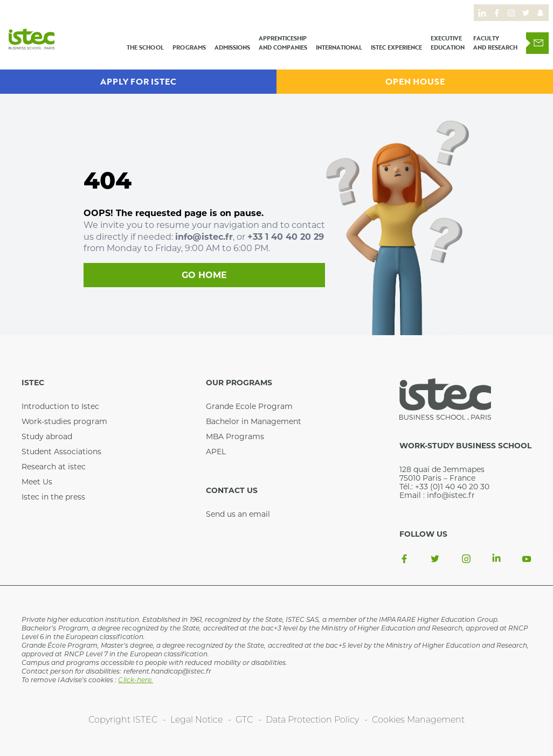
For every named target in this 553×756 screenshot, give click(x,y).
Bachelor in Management (254, 421)
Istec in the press (53, 497)
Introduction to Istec (60, 406)
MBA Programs (235, 436)
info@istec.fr (204, 237)
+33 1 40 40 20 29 (286, 237)
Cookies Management (418, 720)
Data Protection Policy (312, 720)
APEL (216, 452)
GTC (244, 720)
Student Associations (61, 452)
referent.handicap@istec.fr (167, 672)
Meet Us (37, 482)
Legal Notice (196, 720)
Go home (204, 275)
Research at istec (54, 467)
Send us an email (238, 514)
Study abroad (47, 436)
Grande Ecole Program (249, 406)
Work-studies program (64, 421)
